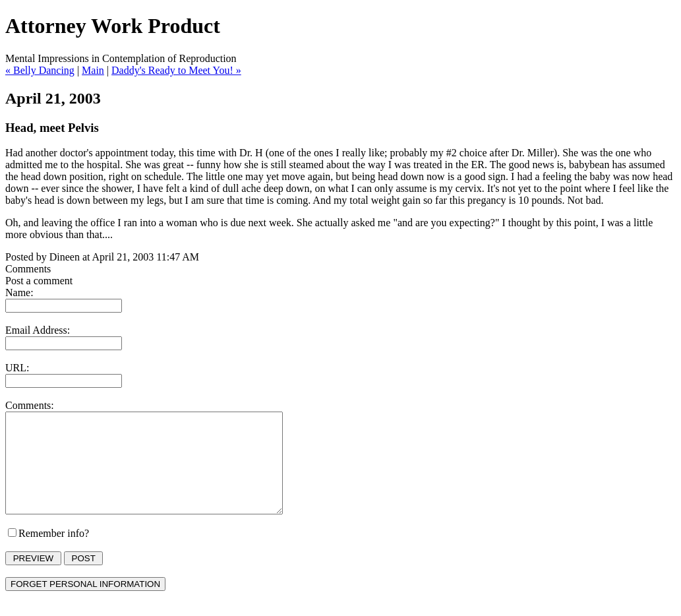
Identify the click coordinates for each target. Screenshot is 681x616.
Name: (19, 293)
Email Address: (38, 330)
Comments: (30, 405)
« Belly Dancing (40, 70)
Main (93, 70)
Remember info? (54, 553)
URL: (17, 368)
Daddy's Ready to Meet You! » (176, 70)
